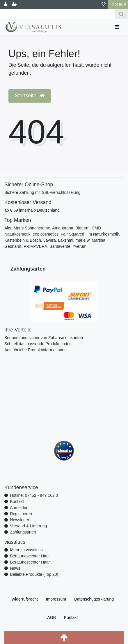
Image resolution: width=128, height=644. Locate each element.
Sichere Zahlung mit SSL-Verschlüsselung (42, 192)
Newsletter (19, 520)
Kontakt (17, 501)
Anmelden (19, 508)
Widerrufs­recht (25, 599)
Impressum (56, 599)
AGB (52, 617)
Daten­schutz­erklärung (94, 599)
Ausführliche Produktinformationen (35, 350)
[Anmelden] (6, 5)
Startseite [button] (30, 96)
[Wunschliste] (104, 5)
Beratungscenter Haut (30, 556)
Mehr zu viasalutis (26, 550)
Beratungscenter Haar (30, 562)
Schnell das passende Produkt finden (38, 344)
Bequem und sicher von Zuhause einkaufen (44, 338)
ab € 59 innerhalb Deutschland (32, 210)
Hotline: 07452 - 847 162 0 (34, 495)
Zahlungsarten (23, 532)
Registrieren (21, 514)
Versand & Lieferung (28, 526)
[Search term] (57, 14)
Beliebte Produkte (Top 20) (34, 574)
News (15, 568)
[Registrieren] (14, 5)
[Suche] (121, 14)
